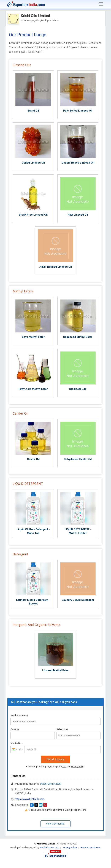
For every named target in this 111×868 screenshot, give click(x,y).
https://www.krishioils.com (30, 799)
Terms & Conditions (90, 847)
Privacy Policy (78, 767)
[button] (32, 805)
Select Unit (62, 729)
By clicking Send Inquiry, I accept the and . (55, 767)
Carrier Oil (21, 413)
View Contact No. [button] (55, 824)
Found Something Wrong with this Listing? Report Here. (58, 810)
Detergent (21, 554)
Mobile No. (16, 743)
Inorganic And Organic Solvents (37, 625)
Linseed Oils (22, 65)
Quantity (15, 729)
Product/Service (19, 715)
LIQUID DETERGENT (28, 484)
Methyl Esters (23, 291)
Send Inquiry (55, 759)
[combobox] (17, 749)
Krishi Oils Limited (36, 16)
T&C (64, 767)
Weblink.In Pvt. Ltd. (49, 847)
